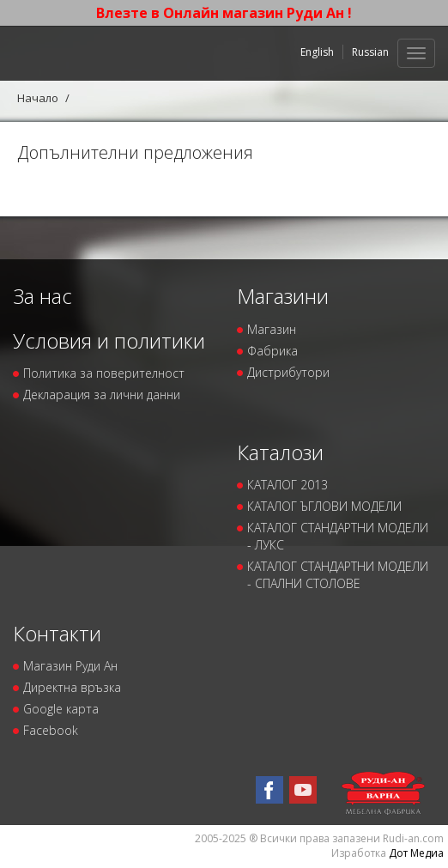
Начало (38, 98)
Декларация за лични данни (102, 395)
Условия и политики (109, 340)
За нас (42, 296)
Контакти (57, 633)
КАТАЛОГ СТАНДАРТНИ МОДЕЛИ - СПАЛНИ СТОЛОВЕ (338, 575)
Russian (370, 52)
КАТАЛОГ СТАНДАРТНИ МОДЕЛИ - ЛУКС (338, 536)
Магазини (283, 296)
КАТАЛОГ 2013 (288, 485)
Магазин (272, 329)
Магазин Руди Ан (70, 666)
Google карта (61, 709)
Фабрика (272, 351)
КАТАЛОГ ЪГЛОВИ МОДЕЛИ (324, 506)
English (317, 52)
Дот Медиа (416, 853)
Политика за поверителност (104, 373)
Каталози (280, 452)
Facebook (51, 730)
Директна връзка (72, 687)
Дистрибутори (288, 372)
